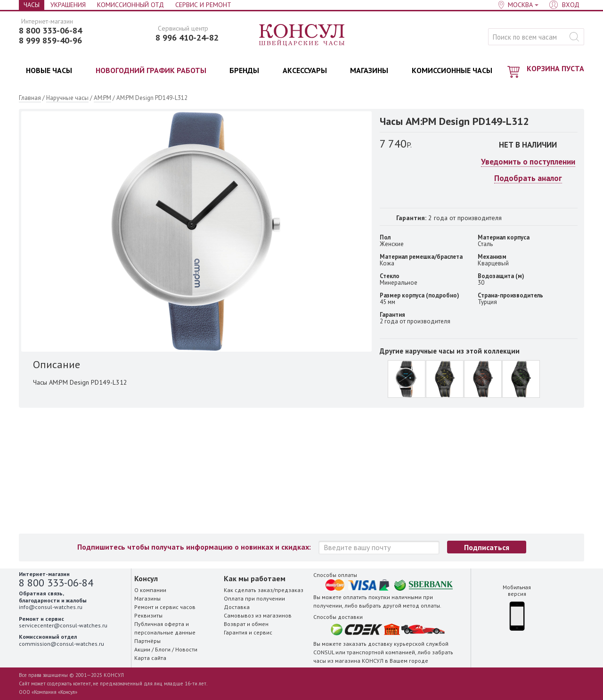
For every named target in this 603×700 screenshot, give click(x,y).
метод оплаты (421, 605)
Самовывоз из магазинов (258, 615)
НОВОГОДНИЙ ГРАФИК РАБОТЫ (151, 70)
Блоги (163, 649)
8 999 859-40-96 (50, 41)
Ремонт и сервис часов (165, 607)
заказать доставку (368, 644)
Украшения (68, 5)
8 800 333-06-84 (50, 31)
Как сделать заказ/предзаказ (264, 590)
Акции (142, 649)
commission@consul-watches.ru (61, 644)
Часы (32, 5)
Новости (186, 649)
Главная (30, 98)
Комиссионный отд (130, 5)
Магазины (147, 598)
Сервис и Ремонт (203, 5)
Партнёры (147, 641)
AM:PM (102, 98)
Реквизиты (148, 615)
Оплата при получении (254, 598)
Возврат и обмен (246, 624)
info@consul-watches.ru (51, 607)
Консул (302, 35)
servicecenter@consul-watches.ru (63, 625)
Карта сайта (150, 658)
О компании (150, 590)
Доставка (237, 607)
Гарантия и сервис (248, 632)
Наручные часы (67, 98)
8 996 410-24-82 (187, 38)
